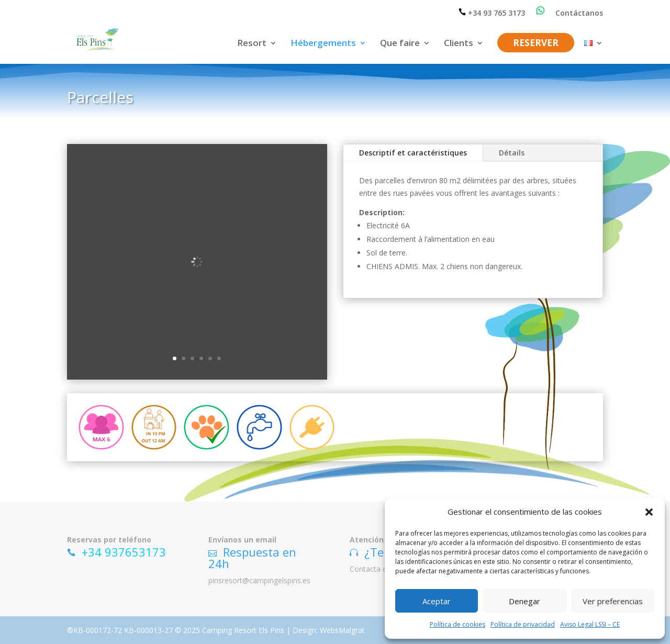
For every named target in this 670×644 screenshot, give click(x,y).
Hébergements (323, 44)
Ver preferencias (613, 601)
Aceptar (437, 601)
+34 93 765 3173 (492, 13)
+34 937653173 (124, 551)
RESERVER (536, 44)
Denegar (524, 601)
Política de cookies (457, 624)
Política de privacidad (523, 624)
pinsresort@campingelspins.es (259, 580)
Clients (459, 44)
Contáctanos (579, 14)
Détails (512, 153)
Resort (252, 44)
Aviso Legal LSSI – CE (590, 624)
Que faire (400, 44)
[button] (649, 512)
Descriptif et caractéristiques (413, 153)
